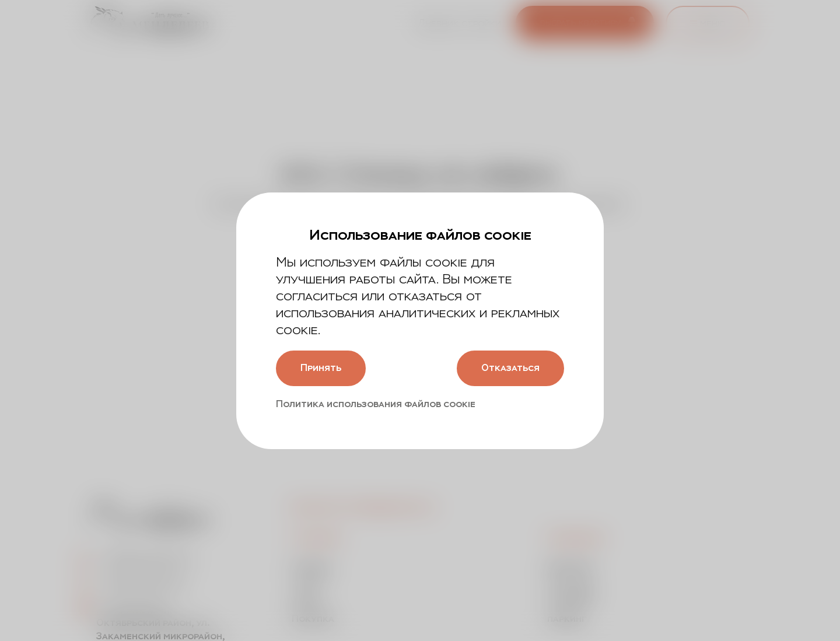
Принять (321, 368)
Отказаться (510, 368)
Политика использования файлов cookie (376, 404)
